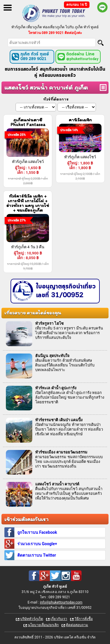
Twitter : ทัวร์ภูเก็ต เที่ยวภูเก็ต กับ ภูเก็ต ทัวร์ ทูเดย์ (55, 576)
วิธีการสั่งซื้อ (84, 619)
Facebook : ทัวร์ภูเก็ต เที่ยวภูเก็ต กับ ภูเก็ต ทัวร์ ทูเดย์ (34, 576)
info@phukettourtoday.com (61, 602)
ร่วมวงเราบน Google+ (37, 544)
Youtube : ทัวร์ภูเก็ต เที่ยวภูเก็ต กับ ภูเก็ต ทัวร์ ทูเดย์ (76, 576)
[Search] (101, 43)
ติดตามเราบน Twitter (37, 555)
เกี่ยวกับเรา (59, 619)
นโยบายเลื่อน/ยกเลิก (43, 625)
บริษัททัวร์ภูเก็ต (32, 619)
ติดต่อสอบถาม (77, 625)
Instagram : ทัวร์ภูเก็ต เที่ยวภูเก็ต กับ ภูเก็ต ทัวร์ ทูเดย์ (66, 576)
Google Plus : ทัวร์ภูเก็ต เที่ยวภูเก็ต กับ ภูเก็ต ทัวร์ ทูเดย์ (45, 576)
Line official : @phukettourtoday (102, 7)
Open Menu (8, 8)
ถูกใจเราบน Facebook (37, 532)
